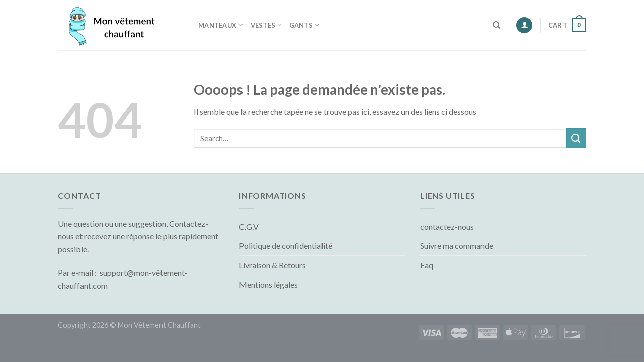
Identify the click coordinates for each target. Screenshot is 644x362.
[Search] (496, 25)
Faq (427, 265)
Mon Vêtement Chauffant (159, 325)
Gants (305, 25)
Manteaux (221, 25)
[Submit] (576, 138)
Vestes (266, 25)
